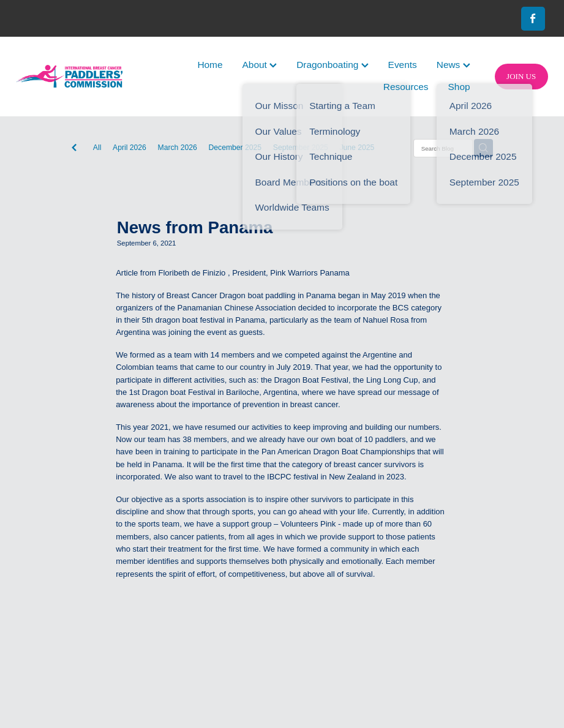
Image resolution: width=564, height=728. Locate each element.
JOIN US (521, 76)
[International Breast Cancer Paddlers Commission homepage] (69, 76)
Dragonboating (332, 65)
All (97, 148)
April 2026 (130, 148)
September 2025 (301, 148)
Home (210, 65)
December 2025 (235, 148)
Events (403, 65)
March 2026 (178, 148)
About (260, 65)
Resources (406, 87)
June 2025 (357, 148)
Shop (459, 87)
